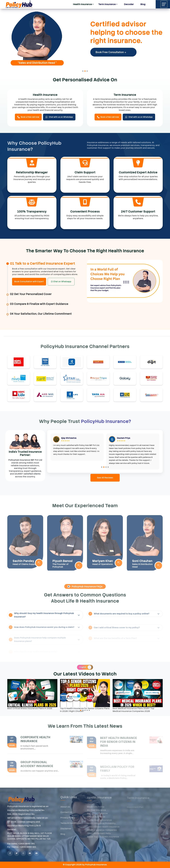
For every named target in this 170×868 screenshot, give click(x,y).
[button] (83, 71)
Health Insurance (83, 4)
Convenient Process (85, 212)
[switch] (85, 667)
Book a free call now (28, 117)
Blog (143, 4)
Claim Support (85, 172)
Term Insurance (107, 4)
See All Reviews (105, 478)
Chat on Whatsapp (61, 282)
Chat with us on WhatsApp (59, 117)
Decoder (128, 4)
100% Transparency (32, 212)
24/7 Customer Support (138, 212)
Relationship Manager (32, 172)
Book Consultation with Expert (29, 282)
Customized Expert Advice (138, 172)
